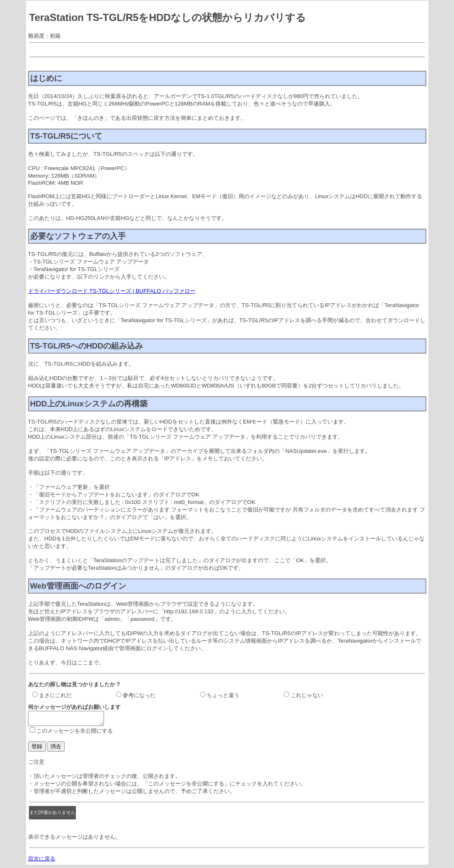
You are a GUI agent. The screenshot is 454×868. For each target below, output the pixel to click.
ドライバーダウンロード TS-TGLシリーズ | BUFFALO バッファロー (112, 291)
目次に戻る (42, 861)
